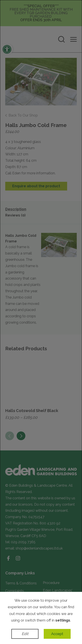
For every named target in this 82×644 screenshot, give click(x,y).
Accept (57, 634)
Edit (25, 634)
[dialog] (41, 322)
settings (63, 620)
